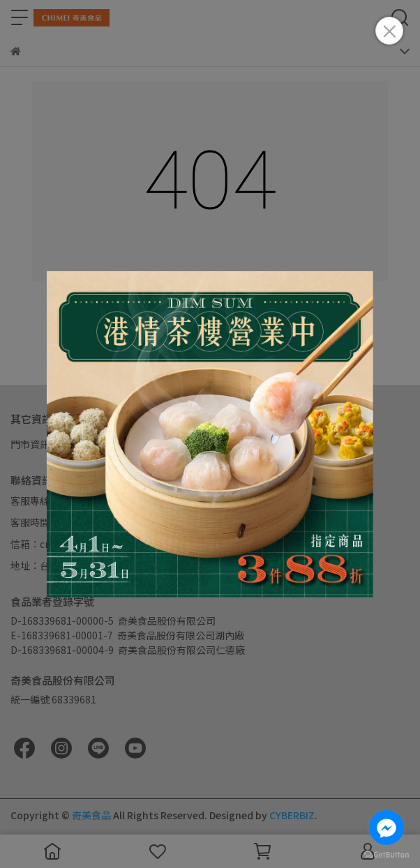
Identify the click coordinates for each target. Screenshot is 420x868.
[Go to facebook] (387, 828)
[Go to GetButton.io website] (387, 854)
